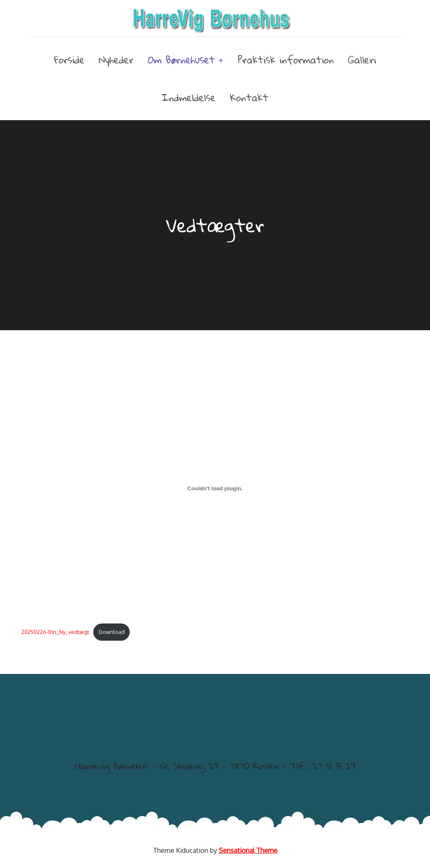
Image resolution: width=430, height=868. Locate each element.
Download (112, 632)
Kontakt (249, 97)
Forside (69, 60)
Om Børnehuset (181, 60)
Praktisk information (286, 60)
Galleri (362, 60)
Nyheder (116, 60)
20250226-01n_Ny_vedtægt (55, 632)
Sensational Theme (248, 850)
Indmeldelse (189, 97)
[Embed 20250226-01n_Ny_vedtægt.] (215, 488)
